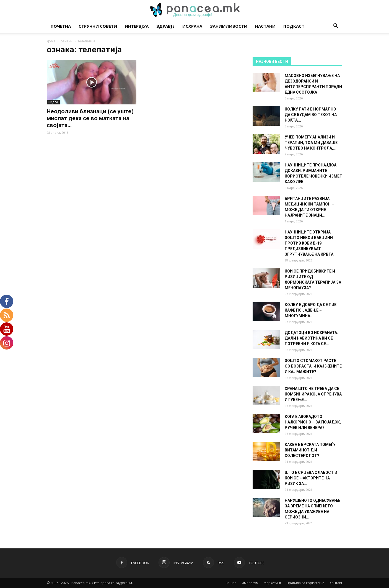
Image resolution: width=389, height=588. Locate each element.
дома (51, 41)
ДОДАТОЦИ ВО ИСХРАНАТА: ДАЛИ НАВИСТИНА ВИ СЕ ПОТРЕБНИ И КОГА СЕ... (311, 338)
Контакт (336, 583)
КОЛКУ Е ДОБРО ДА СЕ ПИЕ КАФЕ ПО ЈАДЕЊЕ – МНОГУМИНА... (311, 310)
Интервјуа (137, 26)
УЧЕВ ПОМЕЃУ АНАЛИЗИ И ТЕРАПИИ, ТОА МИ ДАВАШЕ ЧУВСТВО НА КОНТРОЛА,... (311, 143)
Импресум (250, 583)
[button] (336, 26)
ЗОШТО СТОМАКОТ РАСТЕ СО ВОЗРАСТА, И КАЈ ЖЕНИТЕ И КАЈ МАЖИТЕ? (313, 366)
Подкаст (294, 26)
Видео (53, 102)
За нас (231, 583)
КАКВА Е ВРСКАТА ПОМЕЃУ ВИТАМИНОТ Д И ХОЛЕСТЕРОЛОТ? (310, 450)
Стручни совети (98, 26)
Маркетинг (273, 583)
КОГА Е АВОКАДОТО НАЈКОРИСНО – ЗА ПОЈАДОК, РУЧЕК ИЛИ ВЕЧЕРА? (313, 422)
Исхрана (192, 26)
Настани (265, 26)
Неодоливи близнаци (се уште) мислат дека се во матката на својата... (90, 118)
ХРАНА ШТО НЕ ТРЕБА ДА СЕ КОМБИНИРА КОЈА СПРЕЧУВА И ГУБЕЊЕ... (313, 394)
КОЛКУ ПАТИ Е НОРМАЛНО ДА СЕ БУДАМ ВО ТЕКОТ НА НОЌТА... (311, 115)
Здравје (165, 26)
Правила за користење (305, 583)
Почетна (61, 26)
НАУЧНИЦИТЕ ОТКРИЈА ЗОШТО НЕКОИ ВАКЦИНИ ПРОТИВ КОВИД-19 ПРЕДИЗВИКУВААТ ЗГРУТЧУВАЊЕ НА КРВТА (309, 243)
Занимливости (229, 26)
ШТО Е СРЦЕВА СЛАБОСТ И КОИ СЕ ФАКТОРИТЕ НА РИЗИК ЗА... (311, 478)
